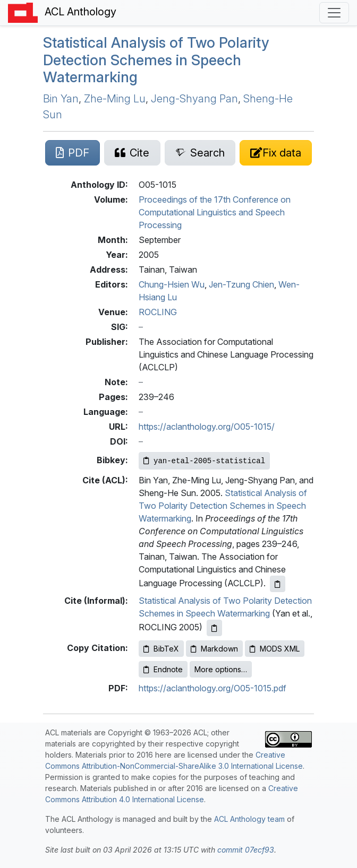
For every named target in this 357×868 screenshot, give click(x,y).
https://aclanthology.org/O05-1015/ (207, 427)
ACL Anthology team (249, 819)
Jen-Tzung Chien (241, 284)
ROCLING (158, 312)
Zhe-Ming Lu (115, 99)
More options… (221, 669)
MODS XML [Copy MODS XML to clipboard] (275, 649)
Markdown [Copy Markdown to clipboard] (214, 649)
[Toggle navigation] (334, 13)
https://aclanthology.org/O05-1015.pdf (212, 688)
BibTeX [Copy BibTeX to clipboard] (161, 649)
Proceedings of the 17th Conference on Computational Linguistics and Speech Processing (215, 212)
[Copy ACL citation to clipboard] (278, 584)
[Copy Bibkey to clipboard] (204, 461)
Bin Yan (61, 99)
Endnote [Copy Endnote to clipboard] (163, 669)
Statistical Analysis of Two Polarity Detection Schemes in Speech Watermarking (156, 60)
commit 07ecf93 (246, 850)
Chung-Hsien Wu (172, 284)
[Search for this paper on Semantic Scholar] (200, 153)
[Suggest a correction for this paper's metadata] (276, 153)
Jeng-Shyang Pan (194, 99)
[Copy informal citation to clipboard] (214, 628)
